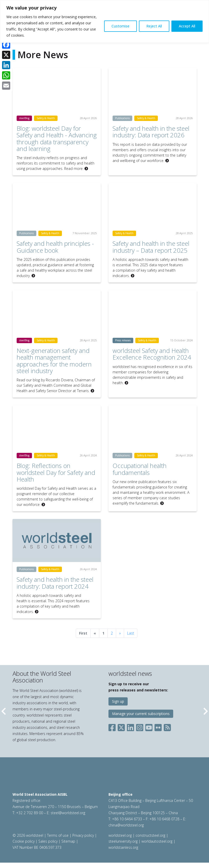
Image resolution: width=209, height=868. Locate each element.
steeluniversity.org (123, 841)
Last (131, 633)
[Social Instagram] (140, 726)
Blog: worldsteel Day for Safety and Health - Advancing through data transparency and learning (57, 138)
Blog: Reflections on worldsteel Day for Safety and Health (56, 472)
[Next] (120, 633)
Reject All (154, 26)
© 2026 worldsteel (28, 835)
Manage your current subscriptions (141, 714)
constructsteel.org (150, 835)
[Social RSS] (167, 726)
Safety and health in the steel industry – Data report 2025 (151, 247)
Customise (120, 26)
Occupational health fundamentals (140, 469)
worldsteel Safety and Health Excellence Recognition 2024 (152, 354)
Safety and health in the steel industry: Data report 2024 (55, 583)
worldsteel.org (120, 835)
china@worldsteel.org (126, 825)
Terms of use (58, 835)
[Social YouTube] (149, 726)
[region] (104, 21)
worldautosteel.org (157, 841)
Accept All (187, 26)
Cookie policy (24, 841)
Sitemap (68, 841)
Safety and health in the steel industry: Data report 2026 (151, 132)
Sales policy (48, 841)
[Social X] (121, 726)
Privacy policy (83, 835)
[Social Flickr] (158, 726)
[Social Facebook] (113, 726)
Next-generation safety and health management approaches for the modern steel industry (54, 361)
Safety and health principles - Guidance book (55, 247)
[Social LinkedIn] (130, 726)
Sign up (118, 701)
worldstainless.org (123, 847)
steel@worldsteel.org (68, 813)
